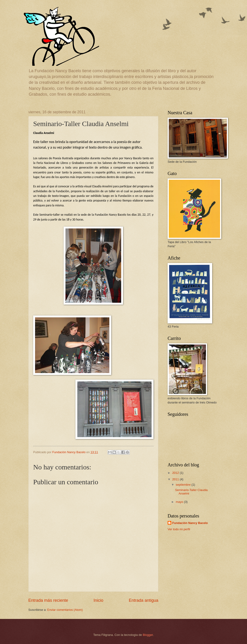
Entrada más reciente (48, 600)
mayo (180, 502)
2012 (176, 473)
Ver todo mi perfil (179, 529)
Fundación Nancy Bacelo (190, 523)
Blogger (148, 635)
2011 (176, 479)
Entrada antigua (144, 600)
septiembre (184, 485)
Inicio (98, 600)
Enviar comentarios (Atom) (65, 610)
